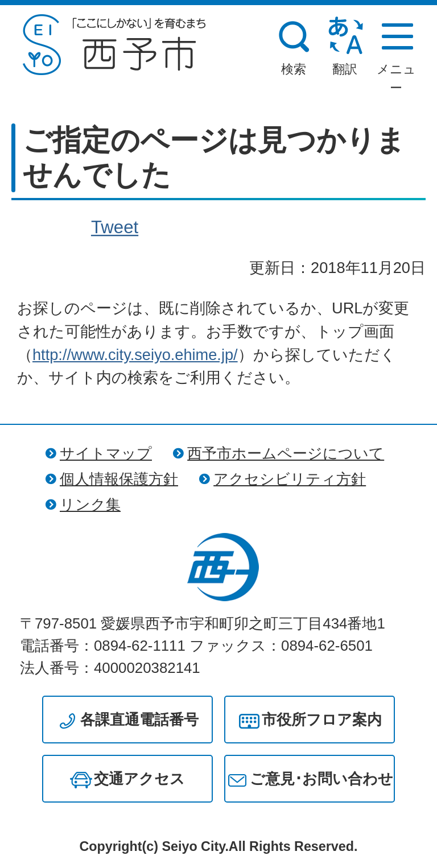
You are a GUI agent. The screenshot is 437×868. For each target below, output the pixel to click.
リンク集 (90, 505)
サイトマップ (106, 453)
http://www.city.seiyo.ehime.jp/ (135, 355)
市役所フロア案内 (322, 720)
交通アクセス (139, 779)
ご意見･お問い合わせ (321, 779)
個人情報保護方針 (119, 479)
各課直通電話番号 (139, 720)
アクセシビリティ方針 (290, 479)
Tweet (115, 228)
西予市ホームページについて (286, 453)
